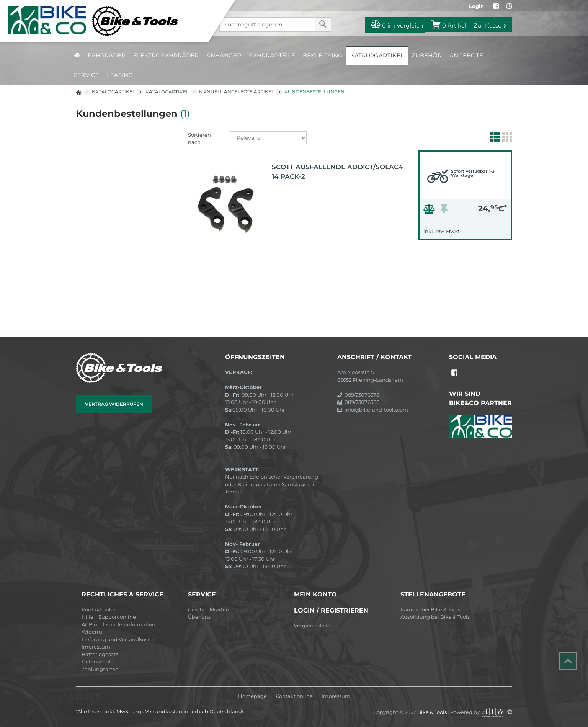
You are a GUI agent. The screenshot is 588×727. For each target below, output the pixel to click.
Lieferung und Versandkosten (119, 639)
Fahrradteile (272, 55)
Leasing (120, 75)
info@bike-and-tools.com (373, 410)
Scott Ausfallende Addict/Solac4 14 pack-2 (337, 172)
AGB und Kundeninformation (118, 624)
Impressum (96, 647)
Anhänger (224, 55)
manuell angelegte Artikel (237, 92)
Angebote (466, 55)
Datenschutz (98, 662)
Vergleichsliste (312, 626)
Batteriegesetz (100, 654)
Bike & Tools (433, 712)
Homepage (252, 696)
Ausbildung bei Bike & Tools (435, 617)
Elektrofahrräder (166, 55)
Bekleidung (323, 55)
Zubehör (427, 55)
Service (87, 75)
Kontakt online (100, 609)
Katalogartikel (377, 55)
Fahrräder (107, 55)
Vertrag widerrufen (114, 404)
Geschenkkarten (209, 609)
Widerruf (93, 632)
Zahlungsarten (100, 669)
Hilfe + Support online (109, 617)
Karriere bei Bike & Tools (430, 609)
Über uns (199, 617)
